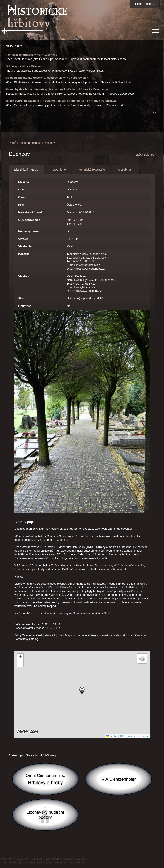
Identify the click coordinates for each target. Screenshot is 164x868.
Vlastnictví (25, 246)
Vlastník (24, 276)
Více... (155, 112)
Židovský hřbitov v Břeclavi (24, 66)
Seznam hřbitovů (30, 143)
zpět (139, 155)
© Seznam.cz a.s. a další (134, 736)
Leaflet (112, 736)
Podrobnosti (125, 170)
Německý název (29, 231)
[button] (82, 691)
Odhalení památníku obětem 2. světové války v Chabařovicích (47, 78)
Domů (13, 143)
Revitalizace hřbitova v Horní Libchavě (31, 55)
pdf (153, 155)
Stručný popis (25, 522)
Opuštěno (25, 306)
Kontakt (23, 254)
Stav (21, 298)
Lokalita (24, 182)
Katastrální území (30, 212)
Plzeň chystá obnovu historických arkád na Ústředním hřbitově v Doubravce (57, 89)
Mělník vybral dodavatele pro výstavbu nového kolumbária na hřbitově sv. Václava (61, 101)
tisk (146, 155)
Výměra (23, 239)
